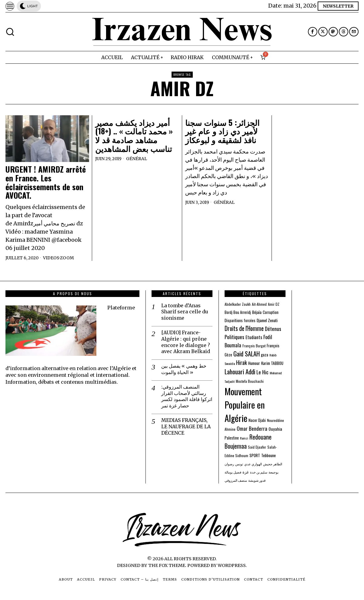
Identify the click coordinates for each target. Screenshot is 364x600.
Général (137, 159)
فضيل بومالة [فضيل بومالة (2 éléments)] (233, 472)
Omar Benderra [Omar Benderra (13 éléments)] (252, 428)
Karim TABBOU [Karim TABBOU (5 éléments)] (272, 363)
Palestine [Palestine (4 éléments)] (232, 438)
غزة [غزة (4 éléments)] (246, 472)
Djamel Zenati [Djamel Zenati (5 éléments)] (267, 320)
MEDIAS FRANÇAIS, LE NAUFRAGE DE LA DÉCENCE (186, 426)
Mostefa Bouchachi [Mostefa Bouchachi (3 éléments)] (250, 381)
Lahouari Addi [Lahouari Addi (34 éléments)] (240, 371)
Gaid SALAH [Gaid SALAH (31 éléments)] (247, 354)
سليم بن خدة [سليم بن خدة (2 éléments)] (259, 472)
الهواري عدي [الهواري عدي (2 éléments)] (253, 464)
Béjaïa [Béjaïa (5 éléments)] (257, 312)
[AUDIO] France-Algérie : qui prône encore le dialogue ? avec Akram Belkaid (186, 342)
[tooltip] (313, 32)
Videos (51, 258)
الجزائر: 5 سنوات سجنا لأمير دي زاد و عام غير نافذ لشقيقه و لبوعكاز (222, 131)
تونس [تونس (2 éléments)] (239, 464)
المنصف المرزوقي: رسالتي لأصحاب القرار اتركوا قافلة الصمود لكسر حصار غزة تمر (187, 396)
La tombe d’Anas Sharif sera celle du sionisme (185, 312)
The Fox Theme (167, 565)
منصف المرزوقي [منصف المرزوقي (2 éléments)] (236, 480)
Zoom (67, 258)
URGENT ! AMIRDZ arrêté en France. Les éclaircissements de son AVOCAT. (46, 182)
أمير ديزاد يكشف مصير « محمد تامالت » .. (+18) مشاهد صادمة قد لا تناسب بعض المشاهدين (134, 136)
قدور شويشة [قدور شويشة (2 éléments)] (257, 480)
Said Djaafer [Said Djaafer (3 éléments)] (257, 447)
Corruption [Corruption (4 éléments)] (271, 312)
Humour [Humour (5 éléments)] (254, 363)
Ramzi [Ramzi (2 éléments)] (244, 438)
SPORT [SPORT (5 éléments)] (255, 455)
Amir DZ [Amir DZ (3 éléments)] (274, 304)
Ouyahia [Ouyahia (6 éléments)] (275, 429)
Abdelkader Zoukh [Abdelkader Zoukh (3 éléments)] (238, 304)
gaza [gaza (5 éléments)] (265, 355)
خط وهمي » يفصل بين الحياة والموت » (184, 369)
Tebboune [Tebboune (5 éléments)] (269, 455)
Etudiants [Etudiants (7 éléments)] (254, 337)
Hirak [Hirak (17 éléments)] (242, 362)
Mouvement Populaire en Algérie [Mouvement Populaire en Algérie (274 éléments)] (245, 404)
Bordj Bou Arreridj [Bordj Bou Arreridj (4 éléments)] (238, 312)
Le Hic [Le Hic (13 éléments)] (262, 372)
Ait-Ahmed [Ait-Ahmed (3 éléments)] (259, 304)
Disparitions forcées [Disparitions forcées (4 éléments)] (240, 320)
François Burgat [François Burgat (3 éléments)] (254, 346)
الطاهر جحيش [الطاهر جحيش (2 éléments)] (273, 464)
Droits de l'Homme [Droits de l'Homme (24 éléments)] (244, 328)
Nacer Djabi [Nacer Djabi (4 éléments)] (257, 420)
